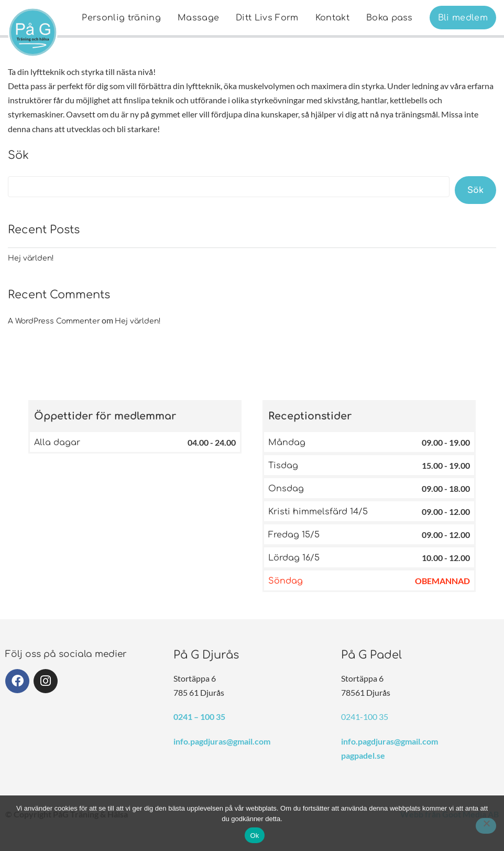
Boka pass (390, 18)
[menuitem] (121, 18)
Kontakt (332, 18)
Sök (18, 155)
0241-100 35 (365, 717)
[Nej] (486, 826)
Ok (254, 836)
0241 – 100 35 (199, 717)
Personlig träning (121, 18)
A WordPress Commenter (54, 321)
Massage (198, 18)
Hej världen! (31, 258)
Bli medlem (463, 18)
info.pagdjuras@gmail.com (222, 741)
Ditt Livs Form (267, 18)
